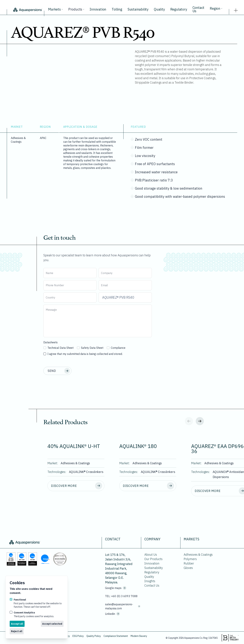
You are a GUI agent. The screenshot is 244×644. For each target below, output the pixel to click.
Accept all (17, 624)
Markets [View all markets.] (55, 9)
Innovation (98, 9)
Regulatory (179, 9)
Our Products (153, 559)
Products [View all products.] (76, 9)
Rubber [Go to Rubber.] (189, 563)
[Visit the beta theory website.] (230, 638)
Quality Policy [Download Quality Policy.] (94, 636)
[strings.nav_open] (236, 9)
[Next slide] (200, 421)
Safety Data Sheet (90, 348)
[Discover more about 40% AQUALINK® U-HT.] (76, 486)
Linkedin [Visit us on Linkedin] (112, 614)
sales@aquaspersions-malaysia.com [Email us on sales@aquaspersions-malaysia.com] (123, 606)
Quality (159, 9)
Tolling (117, 9)
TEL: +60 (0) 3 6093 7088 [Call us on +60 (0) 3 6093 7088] (121, 596)
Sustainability (138, 9)
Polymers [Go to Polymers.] (190, 559)
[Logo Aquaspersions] (27, 9)
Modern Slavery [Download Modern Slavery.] (139, 636)
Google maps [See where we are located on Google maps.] (116, 588)
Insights (150, 581)
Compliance (116, 348)
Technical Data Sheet (58, 348)
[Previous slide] (189, 421)
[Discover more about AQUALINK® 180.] (148, 486)
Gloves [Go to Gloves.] (188, 568)
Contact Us (199, 9)
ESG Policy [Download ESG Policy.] (78, 636)
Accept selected (52, 624)
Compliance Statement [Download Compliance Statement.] (116, 636)
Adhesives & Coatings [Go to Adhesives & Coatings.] (198, 555)
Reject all (17, 631)
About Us (151, 555)
